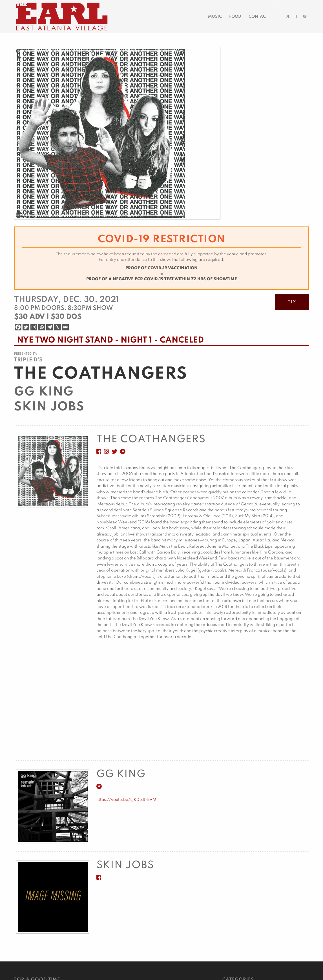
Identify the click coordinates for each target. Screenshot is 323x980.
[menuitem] (215, 17)
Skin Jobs (49, 407)
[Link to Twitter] (288, 16)
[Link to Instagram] (305, 16)
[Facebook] (18, 327)
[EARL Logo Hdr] (62, 17)
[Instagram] (34, 327)
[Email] (65, 327)
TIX (292, 302)
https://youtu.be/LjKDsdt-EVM (126, 800)
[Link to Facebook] (296, 16)
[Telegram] (50, 327)
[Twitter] (26, 327)
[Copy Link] (57, 327)
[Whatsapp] (42, 327)
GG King (44, 392)
